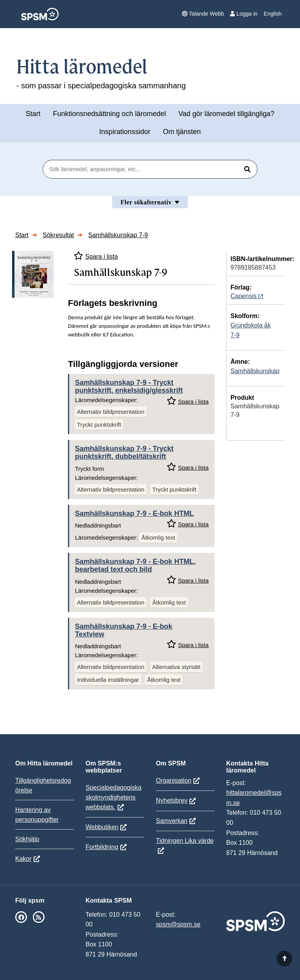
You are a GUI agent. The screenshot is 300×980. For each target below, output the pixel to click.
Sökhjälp (27, 839)
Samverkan (172, 821)
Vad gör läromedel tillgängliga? (227, 114)
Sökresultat (58, 235)
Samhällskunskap (255, 371)
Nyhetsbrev (172, 800)
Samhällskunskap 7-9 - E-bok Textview (124, 630)
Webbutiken (102, 827)
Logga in (244, 14)
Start (33, 114)
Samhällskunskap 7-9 (118, 235)
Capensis (247, 296)
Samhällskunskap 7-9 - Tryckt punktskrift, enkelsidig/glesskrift (129, 386)
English (273, 14)
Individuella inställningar (108, 680)
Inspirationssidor (125, 132)
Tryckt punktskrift (99, 425)
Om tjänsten (182, 132)
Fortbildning (102, 847)
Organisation (174, 781)
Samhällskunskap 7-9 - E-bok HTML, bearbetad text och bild (135, 565)
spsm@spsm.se (178, 924)
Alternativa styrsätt (176, 667)
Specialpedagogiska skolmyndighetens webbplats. (113, 797)
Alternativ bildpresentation (111, 412)
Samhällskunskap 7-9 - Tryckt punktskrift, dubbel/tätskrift (124, 452)
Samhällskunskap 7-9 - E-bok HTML (134, 513)
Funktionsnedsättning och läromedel (110, 114)
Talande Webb (203, 14)
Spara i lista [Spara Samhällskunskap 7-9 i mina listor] (96, 256)
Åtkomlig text (158, 537)
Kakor (23, 859)
